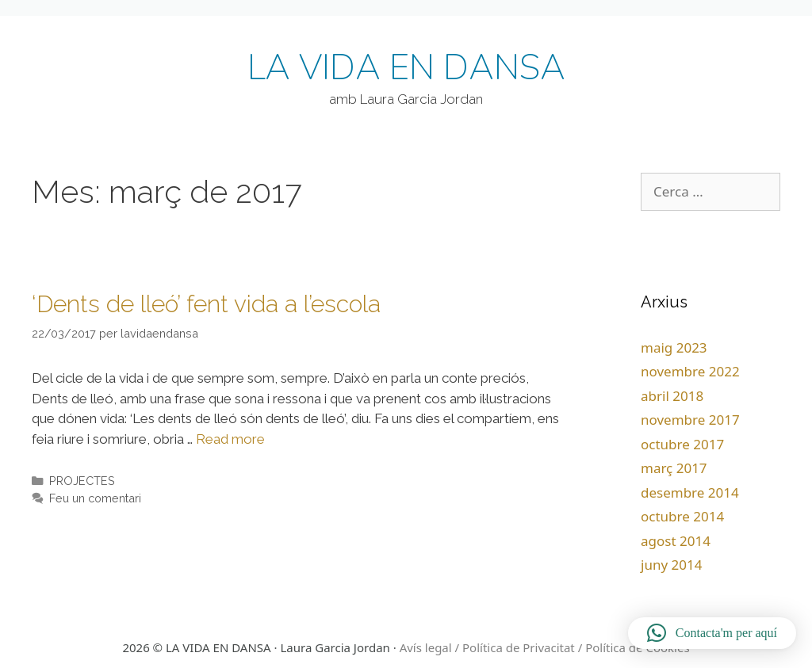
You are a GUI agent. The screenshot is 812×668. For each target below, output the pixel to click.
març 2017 (674, 468)
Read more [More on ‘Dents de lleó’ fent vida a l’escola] (230, 439)
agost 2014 (676, 541)
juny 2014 (671, 565)
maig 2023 (674, 347)
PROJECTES (82, 481)
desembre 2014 (690, 492)
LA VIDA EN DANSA (406, 68)
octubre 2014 (682, 516)
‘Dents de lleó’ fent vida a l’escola (206, 304)
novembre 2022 (690, 371)
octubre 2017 (682, 444)
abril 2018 (672, 396)
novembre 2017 (690, 420)
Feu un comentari (95, 498)
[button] (712, 633)
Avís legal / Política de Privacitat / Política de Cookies (545, 647)
